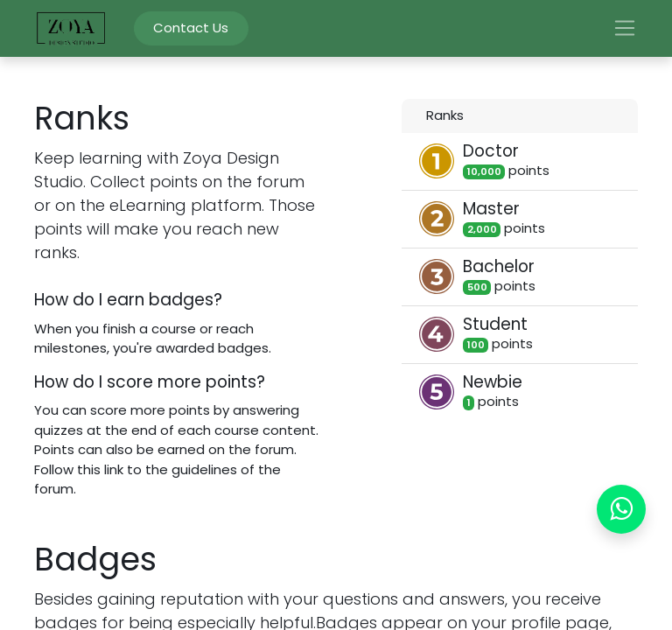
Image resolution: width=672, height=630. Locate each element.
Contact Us (191, 28)
